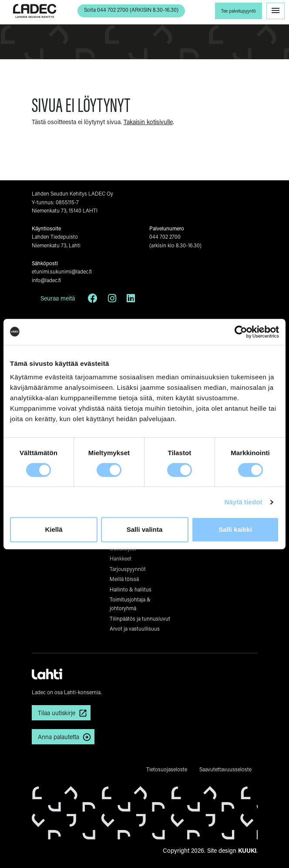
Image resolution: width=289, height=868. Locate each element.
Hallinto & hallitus (131, 589)
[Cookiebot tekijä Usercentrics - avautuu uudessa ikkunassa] (241, 332)
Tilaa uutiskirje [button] (57, 713)
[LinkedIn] (131, 300)
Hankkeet (121, 558)
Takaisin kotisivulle (148, 122)
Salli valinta (145, 529)
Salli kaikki (235, 529)
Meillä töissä (124, 579)
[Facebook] (93, 300)
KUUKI (247, 850)
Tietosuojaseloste (167, 769)
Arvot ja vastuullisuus (135, 628)
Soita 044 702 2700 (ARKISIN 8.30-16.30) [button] (131, 10)
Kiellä (54, 529)
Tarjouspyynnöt (128, 569)
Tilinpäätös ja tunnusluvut (140, 618)
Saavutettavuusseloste (225, 769)
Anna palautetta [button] (59, 737)
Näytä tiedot (244, 502)
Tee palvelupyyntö (239, 11)
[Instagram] (112, 300)
